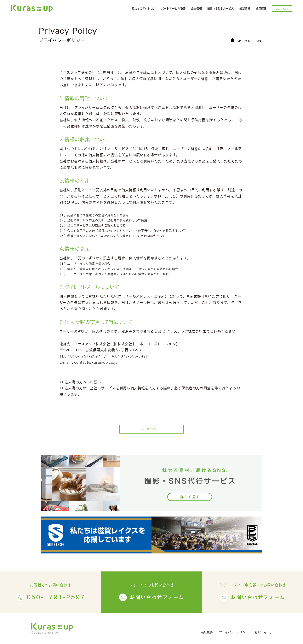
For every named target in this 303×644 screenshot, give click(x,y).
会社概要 (207, 632)
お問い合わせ (263, 632)
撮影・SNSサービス (221, 9)
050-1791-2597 (56, 597)
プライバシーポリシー (234, 632)
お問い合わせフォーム (157, 597)
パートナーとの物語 (173, 9)
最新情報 (245, 9)
